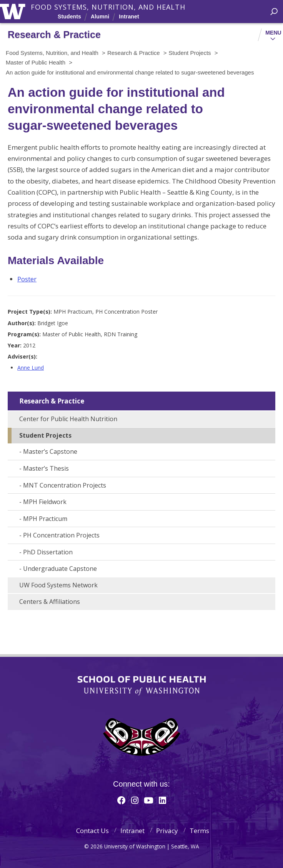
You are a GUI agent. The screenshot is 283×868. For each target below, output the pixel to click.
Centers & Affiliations (50, 602)
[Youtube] (149, 800)
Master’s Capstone (50, 451)
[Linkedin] (162, 800)
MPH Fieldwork (45, 502)
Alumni (100, 17)
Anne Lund (31, 368)
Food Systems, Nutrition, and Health (108, 7)
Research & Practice (52, 401)
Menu (273, 33)
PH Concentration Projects (61, 535)
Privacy (167, 831)
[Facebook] (122, 800)
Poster (27, 279)
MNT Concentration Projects (65, 485)
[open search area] (274, 12)
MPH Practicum (45, 519)
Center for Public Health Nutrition (68, 419)
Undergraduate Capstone (60, 569)
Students (69, 17)
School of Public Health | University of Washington (142, 686)
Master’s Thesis (46, 468)
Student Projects (45, 435)
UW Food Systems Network (58, 585)
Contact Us (92, 831)
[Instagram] (135, 800)
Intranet (129, 17)
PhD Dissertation (48, 552)
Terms (199, 831)
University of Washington (14, 11)
